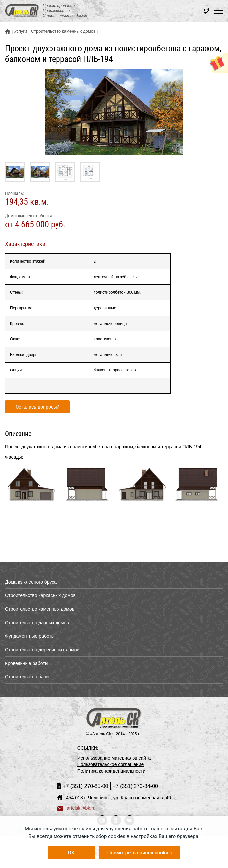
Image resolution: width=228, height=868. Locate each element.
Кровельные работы (27, 663)
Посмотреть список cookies (140, 853)
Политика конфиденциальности (112, 771)
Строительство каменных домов (40, 609)
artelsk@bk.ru (76, 808)
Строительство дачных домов (37, 623)
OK (71, 853)
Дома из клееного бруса (31, 582)
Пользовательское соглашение (111, 764)
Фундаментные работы (30, 636)
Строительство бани (27, 677)
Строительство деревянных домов (42, 650)
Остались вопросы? (37, 407)
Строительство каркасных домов (40, 595)
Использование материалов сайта (114, 758)
